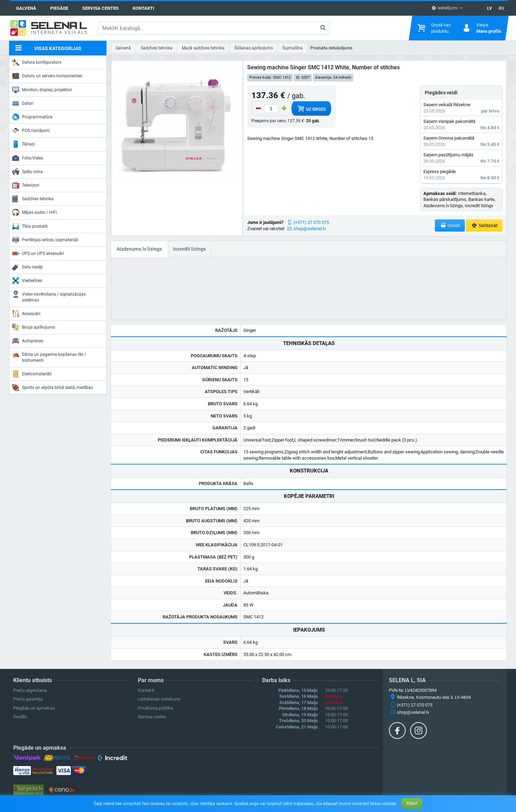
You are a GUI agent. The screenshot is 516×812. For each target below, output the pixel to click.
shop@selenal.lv (310, 229)
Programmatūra (32, 117)
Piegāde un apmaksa (34, 708)
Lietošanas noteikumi (159, 699)
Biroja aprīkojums (34, 327)
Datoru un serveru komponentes (47, 76)
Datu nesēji (28, 267)
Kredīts (20, 717)
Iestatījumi (444, 8)
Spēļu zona (28, 172)
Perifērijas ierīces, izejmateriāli (45, 240)
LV (490, 8)
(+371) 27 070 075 (311, 222)
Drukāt (450, 225)
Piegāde (59, 8)
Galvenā (26, 8)
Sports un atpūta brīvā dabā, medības (53, 388)
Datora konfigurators (37, 62)
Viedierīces (27, 281)
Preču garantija (28, 699)
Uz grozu (311, 109)
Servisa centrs (100, 8)
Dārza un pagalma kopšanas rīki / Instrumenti (49, 357)
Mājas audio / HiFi (34, 212)
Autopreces (28, 341)
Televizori (26, 185)
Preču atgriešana (30, 690)
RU (501, 8)
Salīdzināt (484, 225)
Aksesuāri (26, 314)
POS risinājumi (31, 130)
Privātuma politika (155, 708)
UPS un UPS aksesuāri (38, 253)
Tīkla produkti (30, 226)
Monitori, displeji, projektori (42, 90)
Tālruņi (24, 144)
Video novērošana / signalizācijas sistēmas (49, 296)
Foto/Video (28, 158)
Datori (23, 103)
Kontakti (143, 8)
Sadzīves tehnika (33, 199)
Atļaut (412, 803)
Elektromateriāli (32, 374)
